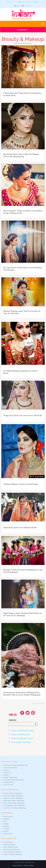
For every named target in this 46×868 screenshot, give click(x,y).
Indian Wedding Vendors (12, 852)
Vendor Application (10, 777)
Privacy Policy (8, 782)
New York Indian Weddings (13, 796)
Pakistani (7, 819)
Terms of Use (17, 865)
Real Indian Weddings (21, 742)
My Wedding (23, 30)
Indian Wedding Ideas (21, 734)
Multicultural (8, 816)
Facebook (22, 713)
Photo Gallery (8, 842)
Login (19, 6)
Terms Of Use (8, 785)
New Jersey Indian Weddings (14, 803)
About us (7, 770)
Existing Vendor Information (13, 780)
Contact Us (20, 2)
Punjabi (6, 824)
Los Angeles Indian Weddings (14, 805)
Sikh (5, 821)
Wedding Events (9, 845)
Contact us (7, 772)
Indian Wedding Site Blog (13, 854)
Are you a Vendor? (33, 2)
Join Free (27, 6)
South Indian (8, 834)
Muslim (6, 831)
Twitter (28, 713)
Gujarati (6, 826)
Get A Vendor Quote (10, 847)
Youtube (33, 713)
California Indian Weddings (13, 798)
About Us (10, 2)
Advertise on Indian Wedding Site (15, 765)
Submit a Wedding (10, 768)
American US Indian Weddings (15, 808)
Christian (7, 829)
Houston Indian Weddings (13, 793)
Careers (6, 775)
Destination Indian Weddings (14, 801)
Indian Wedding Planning (23, 731)
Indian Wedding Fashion (22, 738)
